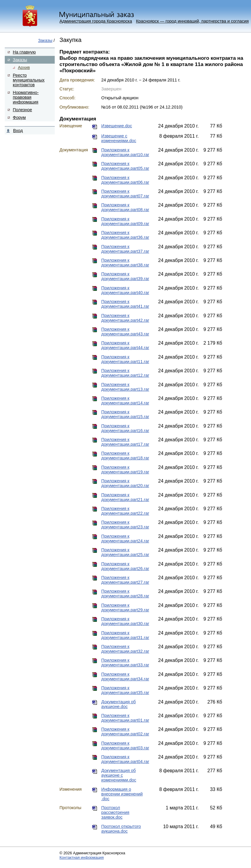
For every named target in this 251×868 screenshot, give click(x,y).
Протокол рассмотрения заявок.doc (115, 812)
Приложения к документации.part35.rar (125, 690)
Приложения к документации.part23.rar (125, 525)
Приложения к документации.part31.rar (125, 635)
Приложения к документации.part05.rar (125, 166)
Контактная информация (82, 857)
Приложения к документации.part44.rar (125, 345)
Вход (18, 131)
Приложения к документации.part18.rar (125, 456)
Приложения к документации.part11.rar (125, 359)
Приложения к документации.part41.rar (125, 304)
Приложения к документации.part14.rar (125, 401)
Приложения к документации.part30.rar (125, 621)
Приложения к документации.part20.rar (125, 483)
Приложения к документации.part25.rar (125, 552)
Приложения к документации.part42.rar (125, 318)
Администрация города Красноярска (96, 21)
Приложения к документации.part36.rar (125, 235)
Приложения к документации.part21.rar (125, 497)
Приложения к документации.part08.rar (125, 207)
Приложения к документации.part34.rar (125, 676)
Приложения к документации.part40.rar (125, 290)
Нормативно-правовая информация (26, 97)
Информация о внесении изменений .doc (122, 794)
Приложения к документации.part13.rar (125, 387)
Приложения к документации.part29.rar (125, 608)
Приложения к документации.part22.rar (125, 511)
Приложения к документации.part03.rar (125, 745)
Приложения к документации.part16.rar (125, 428)
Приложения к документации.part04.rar (125, 759)
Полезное (22, 110)
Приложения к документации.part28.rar (125, 594)
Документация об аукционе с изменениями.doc (119, 775)
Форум (19, 117)
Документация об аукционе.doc (119, 704)
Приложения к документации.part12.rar (125, 373)
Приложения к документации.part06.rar (125, 180)
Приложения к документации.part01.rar (125, 718)
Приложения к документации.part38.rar (125, 263)
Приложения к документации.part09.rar (125, 221)
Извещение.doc (117, 126)
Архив (24, 68)
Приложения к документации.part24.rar (125, 539)
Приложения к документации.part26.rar (125, 566)
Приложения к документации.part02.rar (125, 732)
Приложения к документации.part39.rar (125, 276)
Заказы (45, 40)
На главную (24, 52)
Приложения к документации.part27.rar (125, 580)
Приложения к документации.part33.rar (125, 663)
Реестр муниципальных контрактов (29, 80)
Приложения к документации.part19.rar (125, 470)
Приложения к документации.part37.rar (125, 249)
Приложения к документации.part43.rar (125, 332)
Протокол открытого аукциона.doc (121, 829)
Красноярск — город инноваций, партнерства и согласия (192, 21)
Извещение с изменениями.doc (119, 138)
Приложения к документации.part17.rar (125, 442)
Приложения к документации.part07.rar (125, 194)
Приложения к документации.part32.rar (125, 649)
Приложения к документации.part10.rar (125, 152)
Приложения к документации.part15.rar (125, 414)
